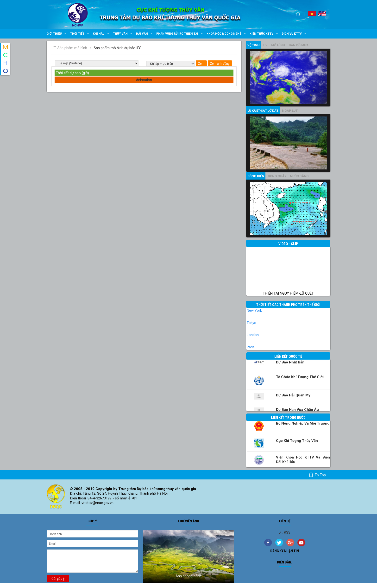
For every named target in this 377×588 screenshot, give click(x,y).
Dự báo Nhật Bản (290, 362)
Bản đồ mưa (299, 45)
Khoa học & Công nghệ (227, 34)
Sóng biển (256, 176)
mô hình (278, 45)
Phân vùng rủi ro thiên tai (180, 34)
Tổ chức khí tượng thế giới (300, 377)
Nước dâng (299, 176)
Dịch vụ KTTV (295, 34)
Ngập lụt (290, 111)
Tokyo (251, 323)
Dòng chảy (277, 176)
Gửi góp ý (58, 579)
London (253, 335)
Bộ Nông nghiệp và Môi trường (303, 423)
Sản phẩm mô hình (69, 48)
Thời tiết (80, 34)
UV (265, 45)
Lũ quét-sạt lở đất (263, 111)
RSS (285, 532)
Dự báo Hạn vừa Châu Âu (297, 410)
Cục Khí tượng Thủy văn (297, 441)
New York (254, 310)
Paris (251, 347)
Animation (144, 80)
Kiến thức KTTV (264, 34)
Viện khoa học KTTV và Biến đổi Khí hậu (303, 460)
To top (317, 475)
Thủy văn (123, 34)
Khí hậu (102, 34)
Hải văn (145, 34)
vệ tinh (254, 45)
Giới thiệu (57, 34)
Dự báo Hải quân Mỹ (293, 395)
